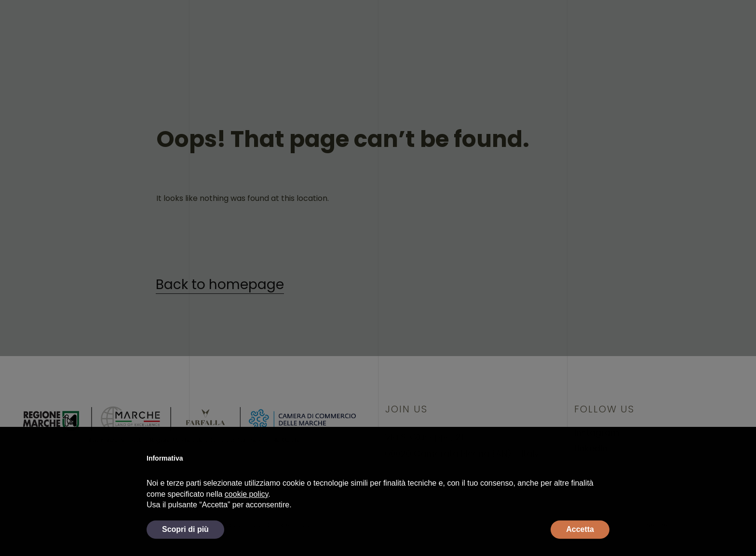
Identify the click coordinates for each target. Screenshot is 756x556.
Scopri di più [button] (185, 545)
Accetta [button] (580, 545)
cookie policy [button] (246, 510)
